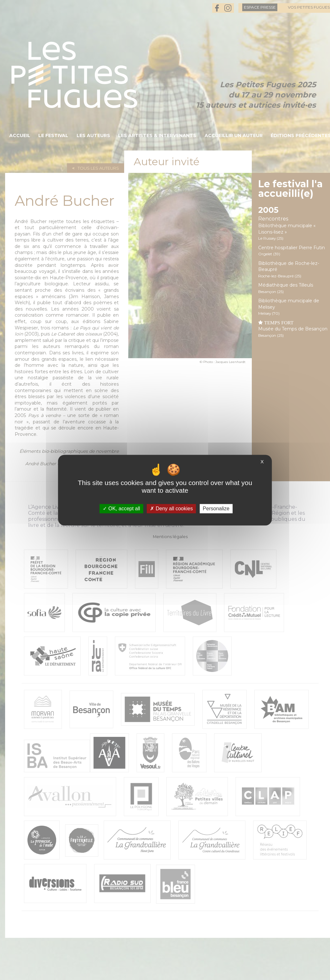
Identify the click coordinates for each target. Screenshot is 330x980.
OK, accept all (121, 509)
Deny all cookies (171, 509)
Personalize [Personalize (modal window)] (216, 509)
